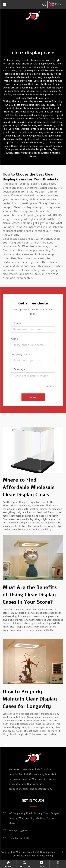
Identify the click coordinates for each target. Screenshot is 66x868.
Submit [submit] (33, 397)
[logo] (33, 16)
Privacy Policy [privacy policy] (45, 856)
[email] (19, 838)
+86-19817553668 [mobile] (18, 831)
